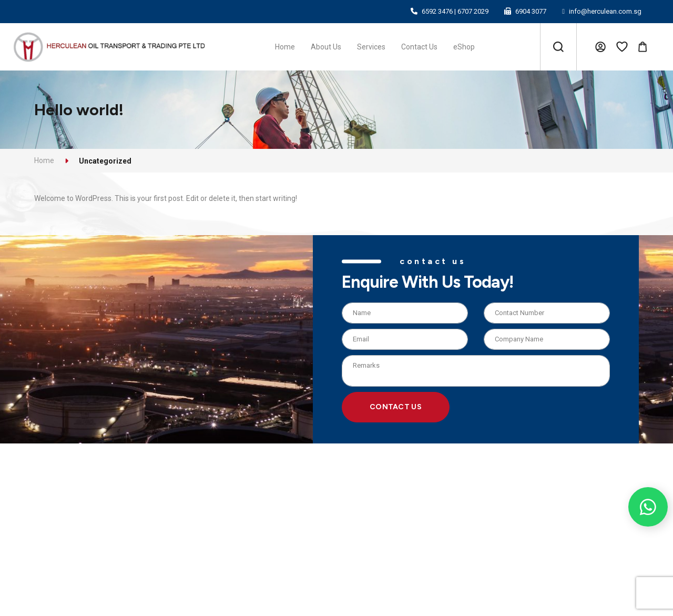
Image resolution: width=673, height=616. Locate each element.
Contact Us (396, 407)
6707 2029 (473, 11)
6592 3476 (437, 11)
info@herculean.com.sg (605, 11)
